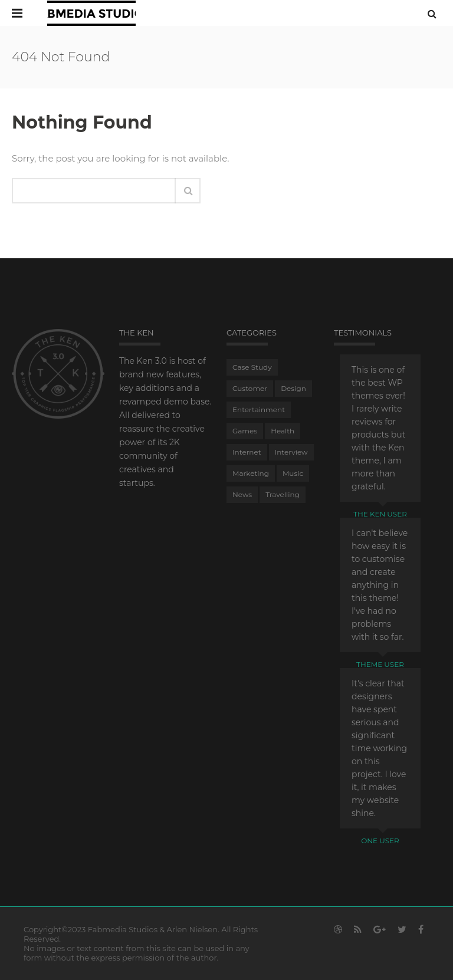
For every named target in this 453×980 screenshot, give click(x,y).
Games (245, 431)
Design (293, 388)
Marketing (251, 473)
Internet (247, 452)
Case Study (252, 367)
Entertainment (259, 410)
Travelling (283, 494)
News (242, 494)
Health (283, 431)
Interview (291, 452)
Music (293, 473)
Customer (250, 388)
